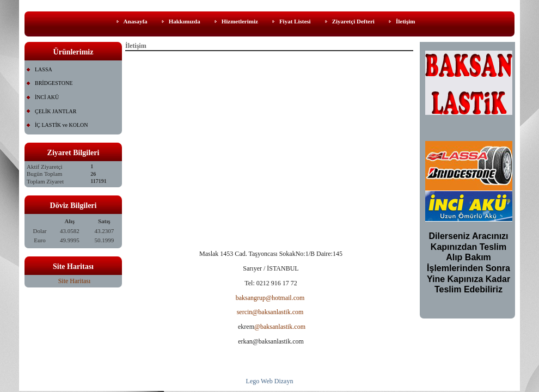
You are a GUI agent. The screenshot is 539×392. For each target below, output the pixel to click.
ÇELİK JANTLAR (56, 111)
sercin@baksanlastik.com (270, 312)
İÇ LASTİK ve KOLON (62, 125)
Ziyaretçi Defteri (353, 21)
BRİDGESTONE (54, 83)
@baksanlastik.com (280, 327)
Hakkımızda (185, 21)
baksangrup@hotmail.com (270, 298)
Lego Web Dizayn (270, 381)
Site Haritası (75, 281)
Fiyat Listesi (295, 21)
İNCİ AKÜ (47, 97)
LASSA (44, 69)
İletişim (405, 21)
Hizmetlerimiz (240, 21)
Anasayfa (136, 21)
